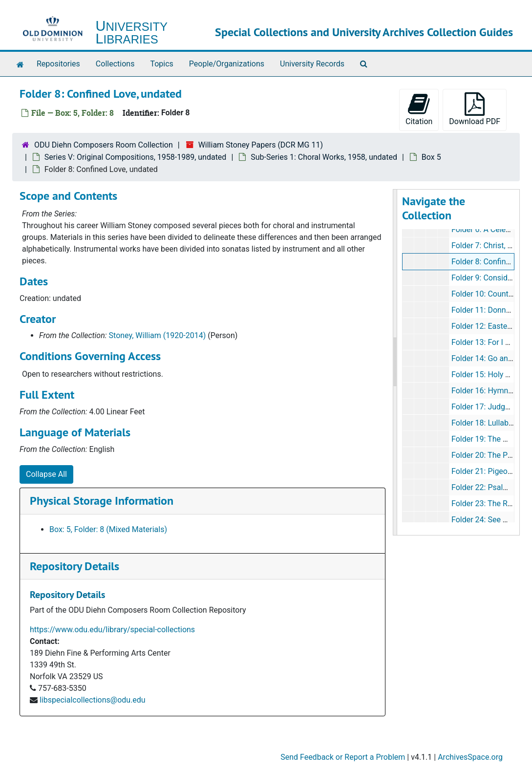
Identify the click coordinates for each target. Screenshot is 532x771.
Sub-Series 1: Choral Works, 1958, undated (324, 157)
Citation (419, 109)
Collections (115, 64)
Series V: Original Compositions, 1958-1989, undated (136, 157)
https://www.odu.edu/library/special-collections (112, 630)
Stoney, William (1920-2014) (158, 335)
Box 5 (431, 157)
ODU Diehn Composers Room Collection (104, 145)
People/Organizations (227, 64)
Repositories (58, 64)
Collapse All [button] (46, 474)
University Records (312, 64)
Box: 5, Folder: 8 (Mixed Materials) (108, 529)
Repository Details (74, 566)
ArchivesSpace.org (470, 757)
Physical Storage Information (102, 501)
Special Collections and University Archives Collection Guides (364, 32)
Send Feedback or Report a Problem (343, 757)
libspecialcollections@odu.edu (93, 700)
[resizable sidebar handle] (395, 362)
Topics (161, 64)
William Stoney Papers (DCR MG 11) (261, 145)
